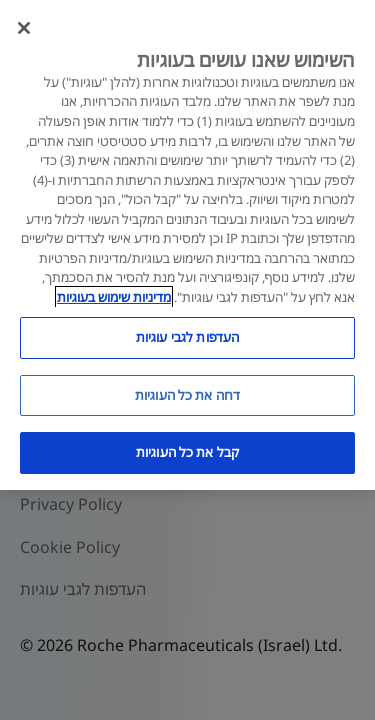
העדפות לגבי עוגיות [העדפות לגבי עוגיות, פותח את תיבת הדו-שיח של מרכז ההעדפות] (187, 337)
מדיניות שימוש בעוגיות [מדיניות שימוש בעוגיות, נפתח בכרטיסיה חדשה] (114, 297)
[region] (187, 245)
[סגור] (24, 28)
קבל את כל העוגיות (187, 452)
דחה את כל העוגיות (187, 395)
